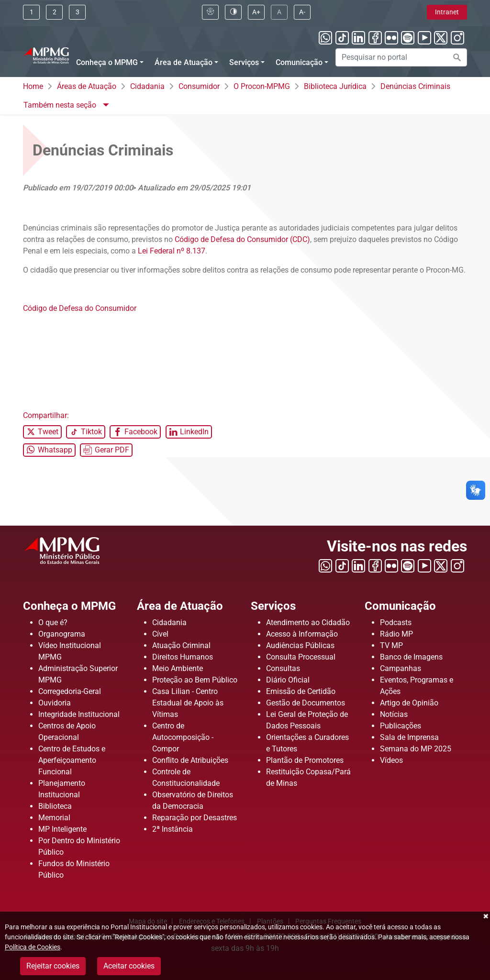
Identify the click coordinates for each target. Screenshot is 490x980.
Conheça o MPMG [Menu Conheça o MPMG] (107, 62)
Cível (160, 634)
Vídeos (391, 760)
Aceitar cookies (129, 966)
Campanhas (401, 668)
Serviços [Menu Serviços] (244, 62)
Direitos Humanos (183, 657)
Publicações (401, 726)
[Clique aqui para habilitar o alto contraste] (233, 12)
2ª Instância (173, 829)
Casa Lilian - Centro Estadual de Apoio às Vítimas (188, 703)
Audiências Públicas (300, 645)
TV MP (391, 645)
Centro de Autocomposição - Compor (183, 737)
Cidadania (147, 86)
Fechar (485, 916)
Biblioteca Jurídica (335, 86)
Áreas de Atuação (87, 86)
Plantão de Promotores (305, 760)
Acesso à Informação (302, 634)
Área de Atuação (180, 606)
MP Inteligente (62, 829)
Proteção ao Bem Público (195, 680)
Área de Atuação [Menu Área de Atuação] (184, 62)
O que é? (53, 622)
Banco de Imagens (411, 657)
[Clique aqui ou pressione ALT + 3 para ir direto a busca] (77, 12)
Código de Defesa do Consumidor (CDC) (242, 239)
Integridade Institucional (79, 714)
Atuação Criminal (181, 645)
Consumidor (199, 86)
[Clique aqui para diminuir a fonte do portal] (302, 12)
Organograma (62, 634)
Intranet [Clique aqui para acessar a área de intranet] (447, 12)
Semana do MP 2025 (416, 749)
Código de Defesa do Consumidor (80, 308)
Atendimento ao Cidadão (308, 622)
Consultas (283, 668)
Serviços (273, 606)
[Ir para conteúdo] (31, 12)
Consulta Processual (301, 657)
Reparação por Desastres (195, 818)
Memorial (54, 818)
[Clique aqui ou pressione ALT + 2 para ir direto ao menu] (54, 12)
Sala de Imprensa (409, 737)
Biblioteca (55, 806)
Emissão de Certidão (301, 691)
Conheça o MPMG (69, 606)
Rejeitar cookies (53, 966)
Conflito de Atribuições (190, 760)
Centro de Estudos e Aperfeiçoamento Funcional (72, 760)
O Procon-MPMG (262, 86)
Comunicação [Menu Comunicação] (299, 62)
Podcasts (396, 622)
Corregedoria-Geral (70, 691)
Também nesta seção (61, 105)
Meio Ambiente (178, 668)
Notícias (394, 714)
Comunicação (400, 606)
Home (33, 86)
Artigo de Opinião (409, 703)
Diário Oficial (288, 680)
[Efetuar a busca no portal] (457, 57)
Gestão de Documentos (306, 703)
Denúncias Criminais (415, 86)
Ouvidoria (55, 703)
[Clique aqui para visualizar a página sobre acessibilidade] (210, 12)
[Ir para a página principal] (46, 54)
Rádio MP (396, 634)
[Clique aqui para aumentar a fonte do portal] (256, 12)
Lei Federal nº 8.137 (172, 251)
